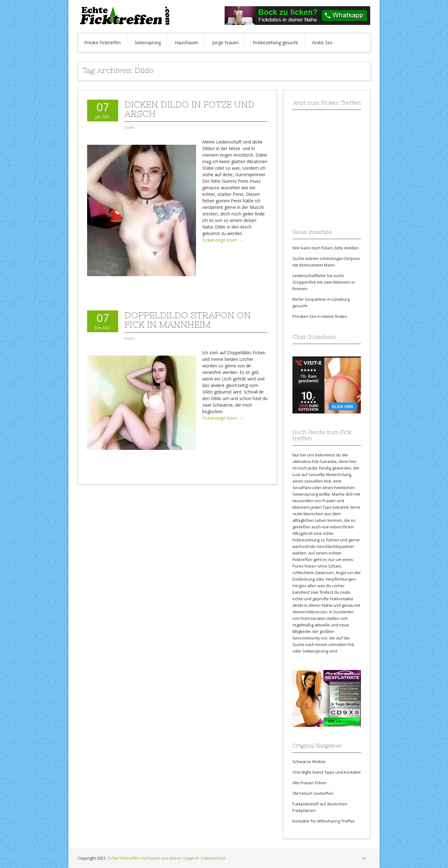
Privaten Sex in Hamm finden (320, 316)
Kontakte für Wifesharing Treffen (324, 821)
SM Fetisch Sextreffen (313, 793)
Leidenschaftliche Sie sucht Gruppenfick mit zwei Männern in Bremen (324, 282)
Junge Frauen (225, 42)
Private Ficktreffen (103, 42)
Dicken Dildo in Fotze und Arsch (189, 109)
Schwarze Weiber (309, 762)
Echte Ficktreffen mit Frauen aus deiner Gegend (153, 858)
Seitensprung (148, 42)
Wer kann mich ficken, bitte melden (325, 248)
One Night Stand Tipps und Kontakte (327, 772)
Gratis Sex (322, 42)
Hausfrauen (187, 42)
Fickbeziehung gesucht (275, 42)
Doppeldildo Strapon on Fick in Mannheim (188, 320)
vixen (130, 127)
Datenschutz (213, 858)
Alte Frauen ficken (309, 783)
